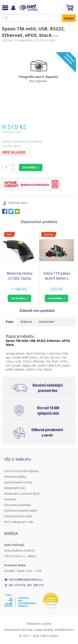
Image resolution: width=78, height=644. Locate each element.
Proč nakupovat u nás (19, 522)
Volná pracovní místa (18, 516)
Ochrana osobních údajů (21, 510)
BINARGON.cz (64, 630)
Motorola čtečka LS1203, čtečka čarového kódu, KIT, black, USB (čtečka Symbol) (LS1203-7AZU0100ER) (20, 276)
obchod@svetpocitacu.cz (25, 579)
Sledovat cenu (18, 203)
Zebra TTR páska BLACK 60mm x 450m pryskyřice (57, 276)
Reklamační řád (15, 488)
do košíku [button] (19, 298)
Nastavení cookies (39, 624)
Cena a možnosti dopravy (21, 471)
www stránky (45, 630)
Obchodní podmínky (18, 505)
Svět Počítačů (28, 8)
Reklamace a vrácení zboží (22, 494)
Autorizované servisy (18, 482)
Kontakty (10, 499)
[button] (20, 298)
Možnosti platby (15, 477)
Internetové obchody (18, 630)
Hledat (69, 18)
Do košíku (30, 167)
